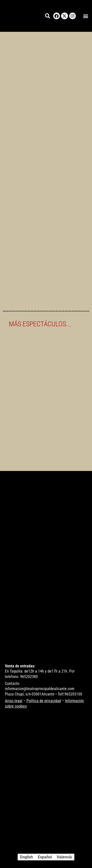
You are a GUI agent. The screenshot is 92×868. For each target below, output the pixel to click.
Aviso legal (14, 701)
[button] (85, 16)
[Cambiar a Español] (45, 857)
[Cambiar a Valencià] (64, 857)
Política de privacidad (44, 701)
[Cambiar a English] (26, 857)
